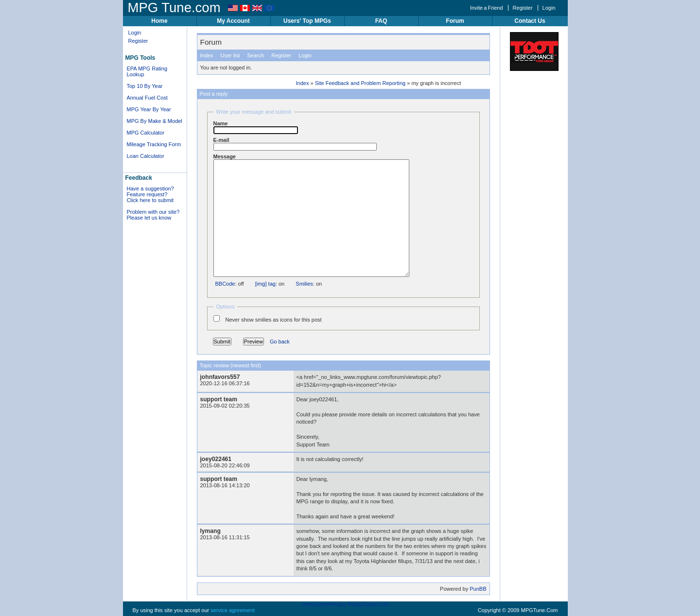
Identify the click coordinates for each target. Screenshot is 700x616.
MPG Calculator (146, 133)
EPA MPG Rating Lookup (147, 71)
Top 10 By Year (145, 86)
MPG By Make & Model (155, 121)
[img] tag (265, 284)
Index (207, 55)
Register (523, 8)
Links (322, 604)
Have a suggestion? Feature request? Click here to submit (150, 194)
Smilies (304, 284)
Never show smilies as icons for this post (268, 319)
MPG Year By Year (149, 109)
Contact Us (530, 21)
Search (255, 55)
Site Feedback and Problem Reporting (360, 83)
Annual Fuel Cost (147, 98)
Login (549, 8)
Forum (455, 21)
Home (159, 21)
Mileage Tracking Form (154, 144)
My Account (233, 21)
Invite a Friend (487, 8)
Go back (280, 342)
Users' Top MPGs (307, 21)
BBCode (225, 284)
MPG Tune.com (174, 8)
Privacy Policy (345, 604)
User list (230, 55)
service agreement (233, 610)
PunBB (478, 589)
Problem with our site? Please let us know (153, 215)
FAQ (381, 21)
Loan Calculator (146, 156)
